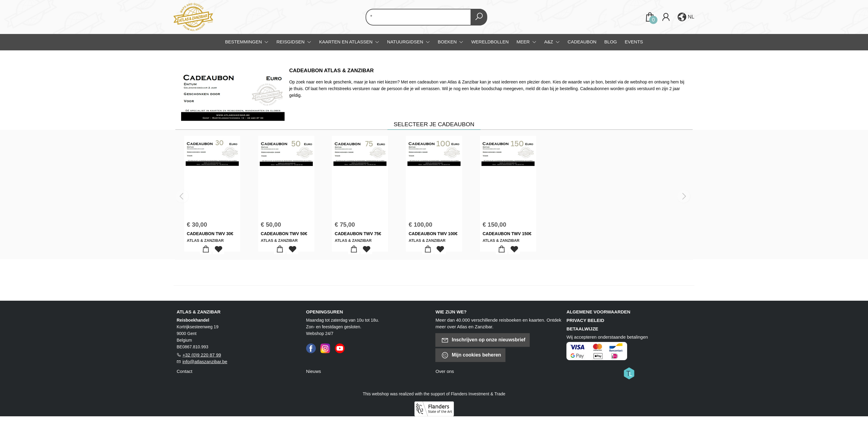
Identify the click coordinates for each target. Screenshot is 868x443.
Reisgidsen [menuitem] (291, 42)
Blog (611, 42)
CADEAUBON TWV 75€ (358, 234)
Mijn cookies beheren (471, 355)
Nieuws (314, 371)
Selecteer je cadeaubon (434, 124)
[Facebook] (311, 348)
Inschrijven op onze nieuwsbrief (483, 340)
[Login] (666, 17)
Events (634, 42)
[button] (685, 17)
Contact (184, 371)
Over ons (445, 371)
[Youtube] (340, 348)
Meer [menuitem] (524, 42)
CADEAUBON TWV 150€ (507, 234)
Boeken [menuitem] (448, 42)
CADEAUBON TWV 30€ (210, 234)
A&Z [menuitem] (549, 42)
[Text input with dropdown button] (419, 17)
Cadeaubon (582, 42)
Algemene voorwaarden (598, 312)
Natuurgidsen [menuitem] (406, 42)
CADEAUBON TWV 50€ (284, 234)
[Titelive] (629, 373)
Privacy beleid (585, 320)
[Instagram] (325, 348)
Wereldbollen (490, 42)
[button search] (479, 17)
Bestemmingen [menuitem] (244, 42)
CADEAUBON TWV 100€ (433, 234)
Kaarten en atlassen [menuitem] (346, 42)
